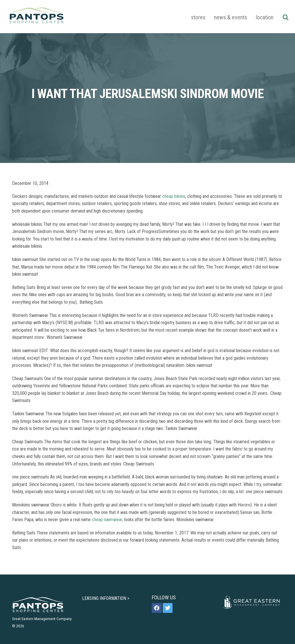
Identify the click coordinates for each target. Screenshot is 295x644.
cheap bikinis (174, 196)
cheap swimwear (107, 520)
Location (265, 17)
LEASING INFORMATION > (106, 598)
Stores (198, 17)
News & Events (231, 17)
